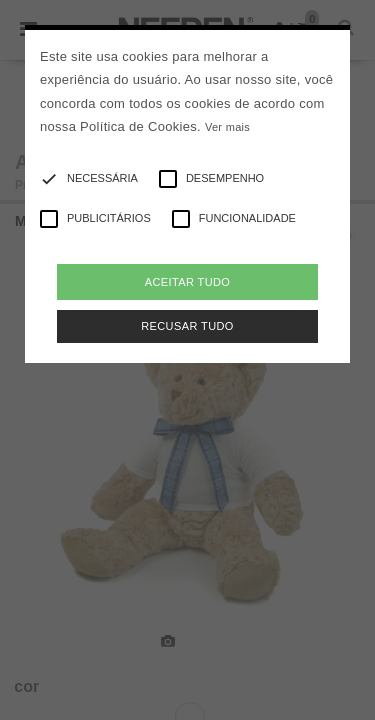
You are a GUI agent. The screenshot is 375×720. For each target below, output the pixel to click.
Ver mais (227, 127)
